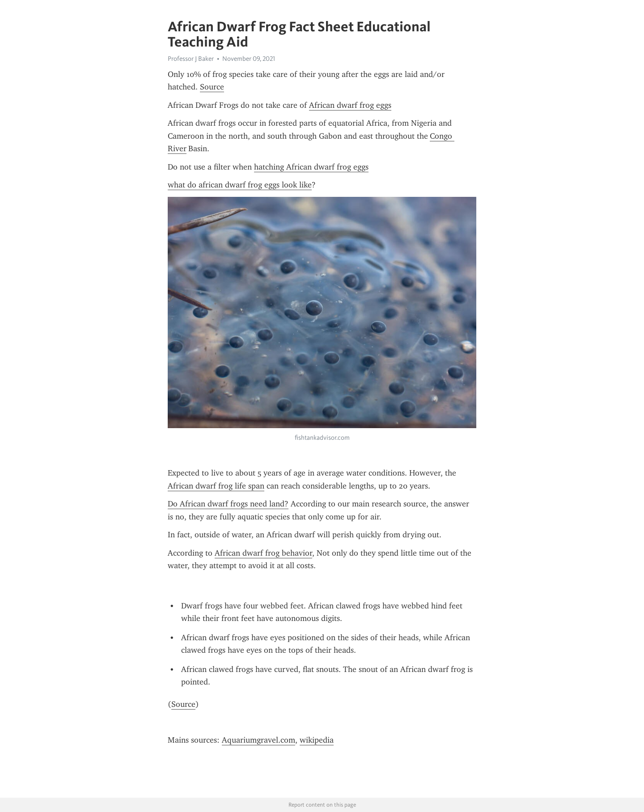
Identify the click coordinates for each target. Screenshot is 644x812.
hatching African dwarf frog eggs (311, 167)
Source (212, 87)
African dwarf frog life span (216, 486)
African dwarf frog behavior (263, 553)
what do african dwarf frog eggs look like (240, 185)
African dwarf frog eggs (350, 105)
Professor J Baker (191, 59)
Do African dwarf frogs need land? (228, 504)
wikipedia (317, 740)
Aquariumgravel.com (258, 740)
